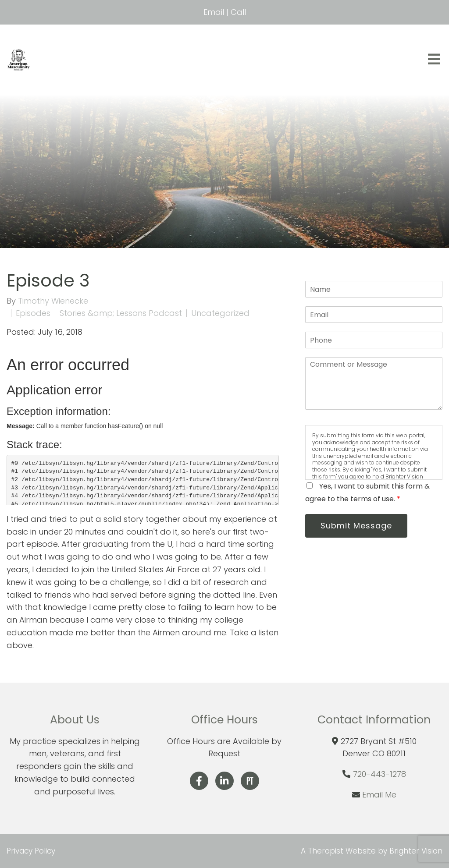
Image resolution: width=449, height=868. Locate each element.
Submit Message (357, 526)
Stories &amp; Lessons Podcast (121, 313)
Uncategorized (220, 313)
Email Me (379, 795)
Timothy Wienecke (53, 301)
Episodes (33, 313)
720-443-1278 (380, 774)
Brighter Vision (416, 851)
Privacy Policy (31, 851)
